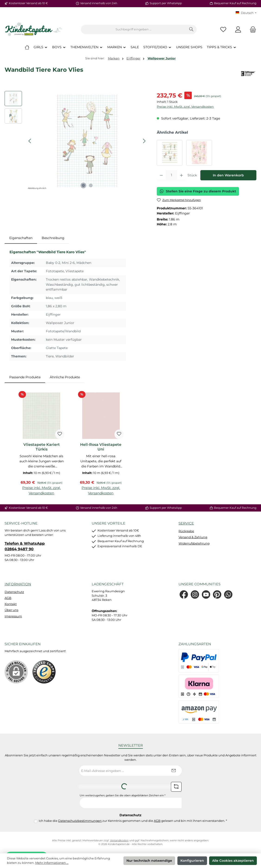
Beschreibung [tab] (53, 238)
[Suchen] (191, 29)
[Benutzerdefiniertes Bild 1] (44, 672)
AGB (8, 598)
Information (18, 584)
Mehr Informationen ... (52, 863)
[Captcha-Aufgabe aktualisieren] (176, 787)
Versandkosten (119, 840)
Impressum (13, 616)
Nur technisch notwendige (149, 861)
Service (186, 523)
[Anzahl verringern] (161, 175)
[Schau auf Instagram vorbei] (195, 594)
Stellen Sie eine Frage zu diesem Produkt (198, 191)
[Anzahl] (171, 175)
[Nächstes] (144, 141)
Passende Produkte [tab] (25, 377)
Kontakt (11, 604)
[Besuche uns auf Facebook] (184, 594)
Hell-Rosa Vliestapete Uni (101, 447)
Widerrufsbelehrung (194, 543)
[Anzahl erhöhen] (181, 175)
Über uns (11, 610)
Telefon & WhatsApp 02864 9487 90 (25, 546)
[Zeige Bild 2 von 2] (91, 185)
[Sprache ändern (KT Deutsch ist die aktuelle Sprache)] (246, 13)
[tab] (21, 238)
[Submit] (174, 771)
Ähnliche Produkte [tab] (65, 377)
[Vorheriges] (30, 141)
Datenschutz (14, 592)
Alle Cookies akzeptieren (233, 861)
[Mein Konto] (238, 30)
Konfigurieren (192, 861)
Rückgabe (186, 531)
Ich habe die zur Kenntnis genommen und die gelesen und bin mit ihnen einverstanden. (133, 821)
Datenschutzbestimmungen (80, 821)
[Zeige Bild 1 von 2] (83, 185)
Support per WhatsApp (166, 3)
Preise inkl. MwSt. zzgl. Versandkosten (185, 107)
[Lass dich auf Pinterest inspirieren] (217, 594)
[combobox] (134, 29)
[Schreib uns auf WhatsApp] (228, 594)
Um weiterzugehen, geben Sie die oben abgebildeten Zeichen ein (123, 795)
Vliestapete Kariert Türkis (42, 447)
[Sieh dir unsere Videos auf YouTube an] (206, 594)
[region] (76, 141)
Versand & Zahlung (193, 537)
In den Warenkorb (228, 175)
